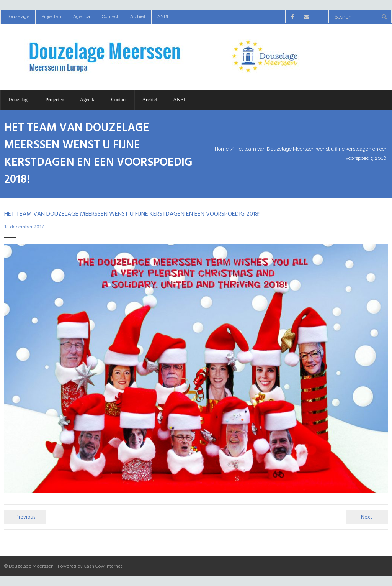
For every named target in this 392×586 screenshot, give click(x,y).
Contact (110, 16)
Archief (138, 16)
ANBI (163, 16)
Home (222, 149)
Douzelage (18, 16)
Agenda (82, 16)
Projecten (51, 16)
